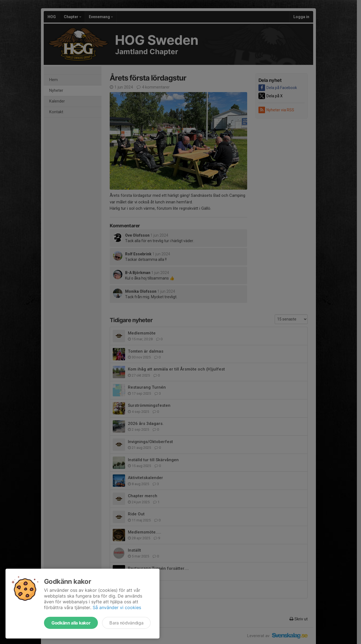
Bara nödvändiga (126, 623)
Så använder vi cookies (117, 607)
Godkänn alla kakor (71, 623)
